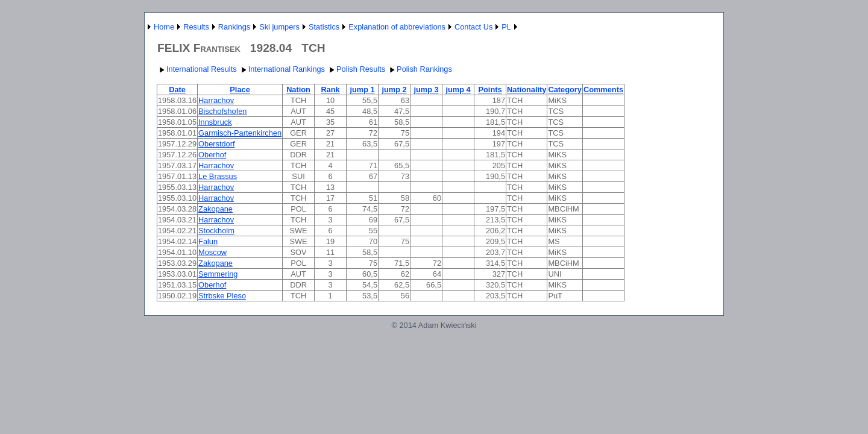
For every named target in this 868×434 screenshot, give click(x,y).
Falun (208, 241)
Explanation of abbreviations (397, 27)
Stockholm (216, 231)
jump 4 (458, 90)
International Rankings (282, 69)
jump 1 (362, 90)
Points (490, 90)
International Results (197, 69)
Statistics (324, 27)
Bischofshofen (222, 111)
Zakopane (215, 209)
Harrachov (216, 100)
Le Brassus (218, 176)
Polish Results (356, 69)
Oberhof (212, 155)
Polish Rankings (420, 69)
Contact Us (473, 27)
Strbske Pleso (222, 296)
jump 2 (394, 90)
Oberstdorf (216, 144)
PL (506, 27)
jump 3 (426, 90)
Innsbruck (215, 122)
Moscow (212, 252)
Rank (330, 90)
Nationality (527, 90)
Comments (603, 90)
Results (196, 27)
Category (565, 90)
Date (177, 90)
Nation (298, 90)
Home (164, 27)
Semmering (218, 274)
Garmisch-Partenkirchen (240, 133)
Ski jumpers (279, 27)
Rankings (234, 27)
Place (240, 90)
